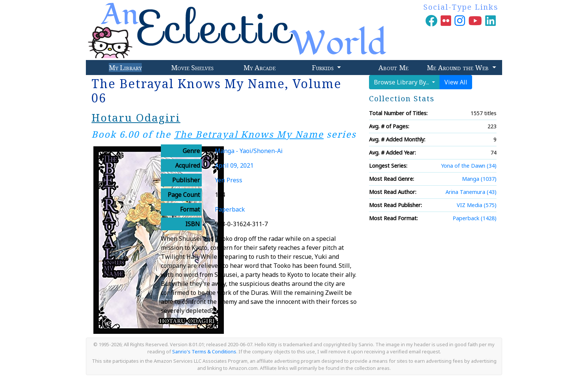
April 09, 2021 (234, 165)
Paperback (230, 209)
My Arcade (259, 68)
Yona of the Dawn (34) (469, 166)
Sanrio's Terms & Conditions (204, 351)
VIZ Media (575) (477, 205)
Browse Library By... (402, 82)
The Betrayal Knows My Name (249, 134)
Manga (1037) (479, 179)
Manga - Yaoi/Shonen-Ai (249, 151)
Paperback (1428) (475, 218)
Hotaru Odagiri (136, 117)
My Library (125, 68)
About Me (393, 68)
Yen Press (229, 180)
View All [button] (456, 82)
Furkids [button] (324, 68)
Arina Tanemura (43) (471, 192)
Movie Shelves (192, 68)
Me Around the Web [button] (459, 68)
